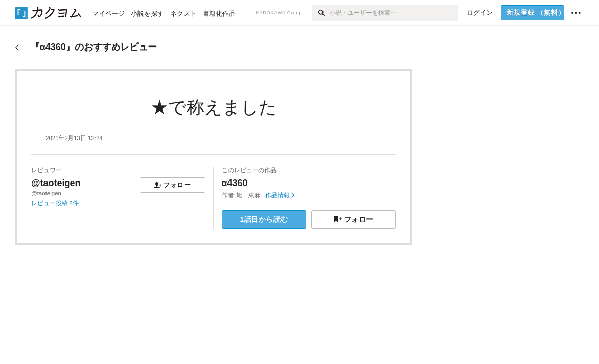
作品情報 (280, 195)
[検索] (321, 13)
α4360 (235, 183)
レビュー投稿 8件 (55, 203)
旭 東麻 (248, 195)
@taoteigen (56, 183)
